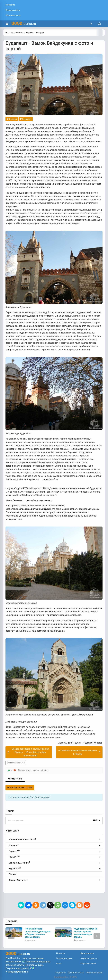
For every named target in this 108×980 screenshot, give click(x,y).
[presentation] (11, 936)
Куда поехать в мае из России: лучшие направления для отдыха (86, 933)
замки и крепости (16, 763)
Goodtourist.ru (61, 977)
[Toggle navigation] (99, 24)
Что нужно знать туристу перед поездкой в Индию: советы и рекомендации (37, 933)
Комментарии (15, 779)
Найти (96, 820)
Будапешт (26, 119)
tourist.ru (24, 23)
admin (46, 771)
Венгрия (12, 119)
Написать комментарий (20, 788)
